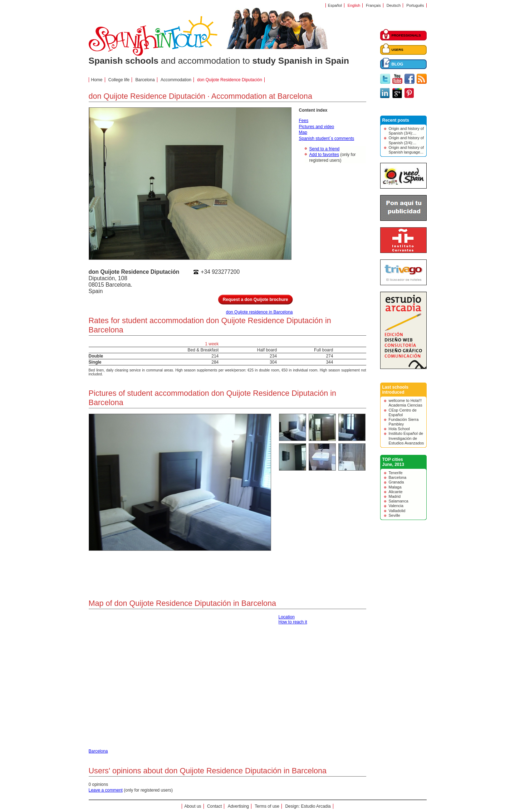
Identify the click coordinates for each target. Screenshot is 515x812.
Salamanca (399, 501)
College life (119, 80)
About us (193, 806)
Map (303, 132)
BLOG (398, 64)
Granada (396, 482)
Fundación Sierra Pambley (404, 422)
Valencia (396, 506)
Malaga (395, 487)
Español (335, 5)
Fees (304, 121)
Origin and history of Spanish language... (406, 150)
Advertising (238, 806)
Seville (394, 515)
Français (373, 5)
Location (287, 617)
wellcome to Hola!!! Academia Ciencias (406, 403)
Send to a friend (325, 149)
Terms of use (267, 806)
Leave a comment (106, 790)
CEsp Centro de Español (403, 412)
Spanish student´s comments (327, 138)
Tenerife (396, 473)
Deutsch (394, 5)
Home (97, 80)
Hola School (399, 429)
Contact (214, 806)
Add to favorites (324, 155)
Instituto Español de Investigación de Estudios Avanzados (406, 438)
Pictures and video (317, 127)
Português (415, 5)
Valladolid (397, 511)
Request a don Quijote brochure (256, 300)
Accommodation (176, 80)
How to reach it (293, 622)
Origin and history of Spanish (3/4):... (406, 131)
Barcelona (145, 80)
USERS (398, 50)
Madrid (395, 496)
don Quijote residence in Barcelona (259, 312)
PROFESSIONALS (406, 35)
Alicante (396, 492)
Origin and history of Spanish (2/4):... (406, 140)
